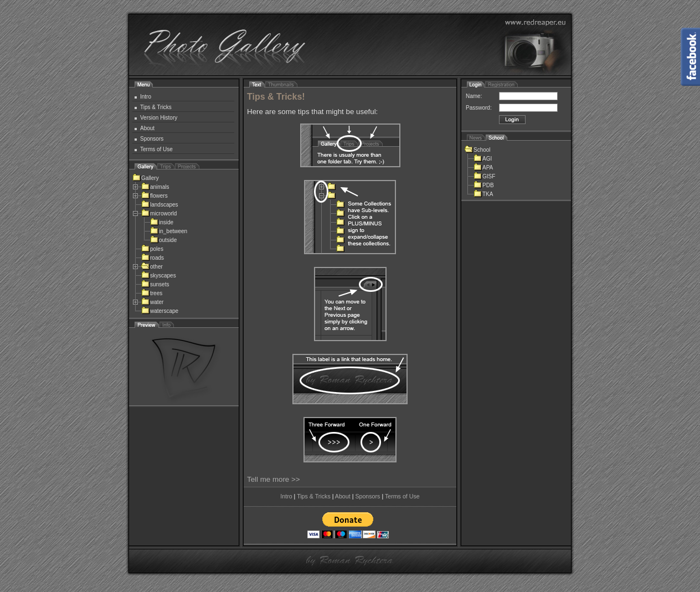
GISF (484, 176)
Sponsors (152, 139)
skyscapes (159, 276)
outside (163, 240)
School (478, 150)
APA (483, 168)
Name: (474, 96)
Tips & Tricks (156, 107)
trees (152, 293)
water (152, 302)
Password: (479, 108)
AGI (483, 159)
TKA (483, 194)
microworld (159, 213)
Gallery (146, 178)
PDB (484, 185)
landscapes (160, 205)
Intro (146, 97)
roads (153, 258)
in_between (169, 231)
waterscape (160, 311)
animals (155, 187)
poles (152, 249)
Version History (159, 118)
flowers (155, 196)
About (147, 128)
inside (162, 222)
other (152, 267)
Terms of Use (156, 149)
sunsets (155, 284)
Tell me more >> (274, 479)
